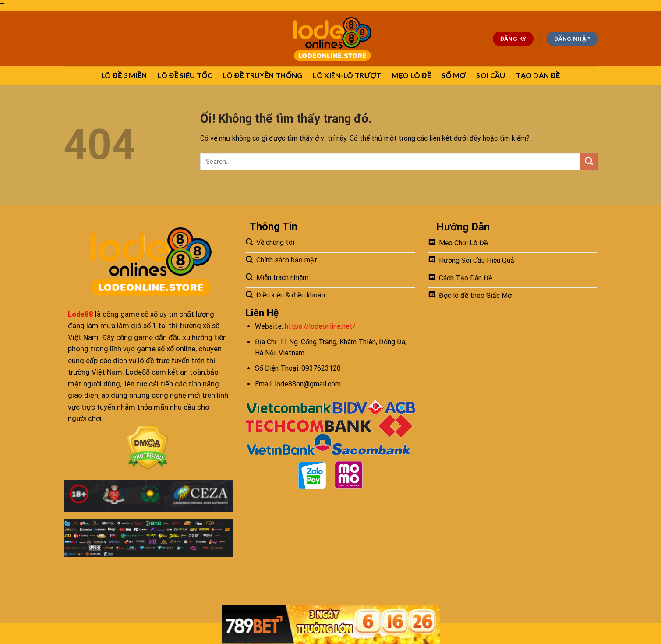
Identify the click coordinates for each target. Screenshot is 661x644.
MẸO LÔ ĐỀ (411, 75)
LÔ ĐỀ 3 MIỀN (124, 75)
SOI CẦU (491, 75)
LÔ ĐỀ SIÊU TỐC (185, 75)
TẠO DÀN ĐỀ (538, 75)
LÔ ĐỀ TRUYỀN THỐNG (263, 75)
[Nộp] (589, 161)
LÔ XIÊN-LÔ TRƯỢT (347, 75)
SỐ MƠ (454, 75)
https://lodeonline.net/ (320, 326)
